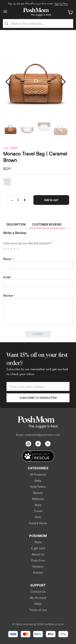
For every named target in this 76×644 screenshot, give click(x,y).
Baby (38, 481)
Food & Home (38, 523)
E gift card (38, 548)
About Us (38, 554)
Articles (38, 573)
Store (38, 542)
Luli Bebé (11, 148)
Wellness (38, 499)
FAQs (38, 604)
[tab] (16, 225)
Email (7, 277)
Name (8, 259)
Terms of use (38, 610)
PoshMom (38, 536)
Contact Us (38, 592)
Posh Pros (38, 560)
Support (38, 585)
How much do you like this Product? (28, 243)
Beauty (38, 493)
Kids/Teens (38, 487)
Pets (38, 517)
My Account (38, 598)
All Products (38, 474)
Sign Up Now (61, 4)
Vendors (38, 566)
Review (9, 296)
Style (38, 505)
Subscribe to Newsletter (38, 398)
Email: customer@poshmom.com (38, 435)
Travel (38, 511)
